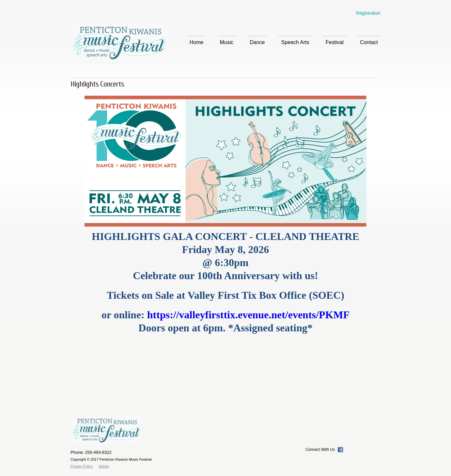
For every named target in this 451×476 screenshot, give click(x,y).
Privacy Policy (82, 466)
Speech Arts (295, 42)
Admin (104, 466)
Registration (368, 13)
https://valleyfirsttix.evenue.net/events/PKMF (248, 315)
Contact (369, 42)
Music (226, 43)
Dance (257, 42)
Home (197, 42)
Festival (335, 43)
